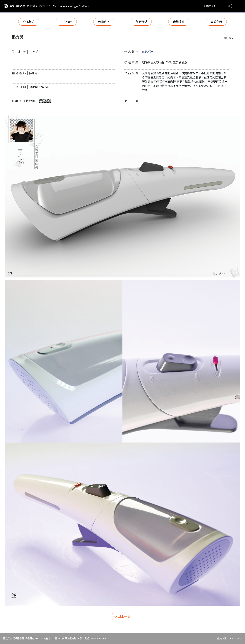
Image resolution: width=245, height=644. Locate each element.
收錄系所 (104, 22)
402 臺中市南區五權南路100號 (67, 639)
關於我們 (216, 22)
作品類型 (141, 22)
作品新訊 (29, 22)
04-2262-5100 (99, 639)
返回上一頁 (123, 617)
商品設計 (147, 52)
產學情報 (179, 22)
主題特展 (66, 22)
